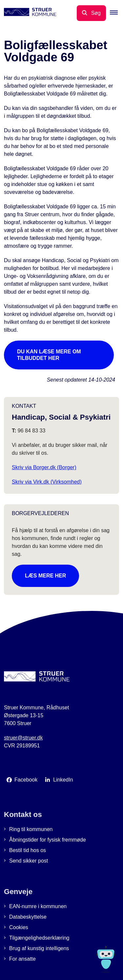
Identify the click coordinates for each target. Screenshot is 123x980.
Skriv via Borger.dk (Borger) (44, 467)
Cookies (19, 927)
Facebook (26, 780)
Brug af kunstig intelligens (39, 948)
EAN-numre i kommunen (38, 906)
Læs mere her (45, 576)
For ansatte (22, 959)
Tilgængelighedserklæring (39, 938)
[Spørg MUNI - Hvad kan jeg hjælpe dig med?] (106, 959)
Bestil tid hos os (28, 850)
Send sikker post (29, 861)
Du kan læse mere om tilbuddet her (49, 355)
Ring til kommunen (31, 829)
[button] (116, 13)
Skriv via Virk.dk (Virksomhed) (47, 482)
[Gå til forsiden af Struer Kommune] (28, 13)
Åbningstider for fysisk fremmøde (48, 840)
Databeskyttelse (28, 917)
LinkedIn (63, 780)
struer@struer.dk (23, 738)
